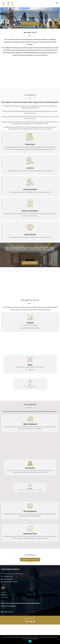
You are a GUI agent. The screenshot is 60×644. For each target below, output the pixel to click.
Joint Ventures (30, 319)
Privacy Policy (5, 598)
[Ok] (58, 640)
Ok (30, 641)
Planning (30, 340)
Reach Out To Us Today (30, 560)
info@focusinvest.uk (8, 579)
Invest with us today (30, 23)
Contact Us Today (30, 263)
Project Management (30, 295)
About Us (4, 592)
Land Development (30, 274)
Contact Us (4, 595)
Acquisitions (30, 229)
